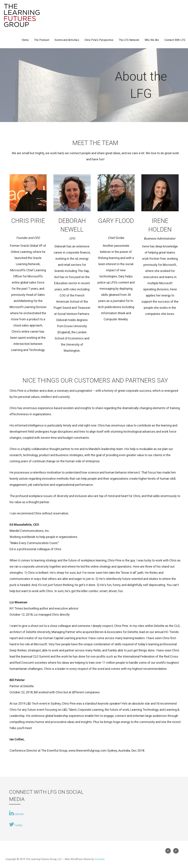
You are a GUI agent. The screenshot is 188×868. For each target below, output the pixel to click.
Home (25, 40)
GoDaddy (100, 859)
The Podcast (42, 40)
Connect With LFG (175, 40)
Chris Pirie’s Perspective (99, 40)
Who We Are (152, 40)
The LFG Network (129, 40)
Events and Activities (67, 40)
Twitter (16, 824)
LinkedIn (16, 813)
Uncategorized (168, 851)
